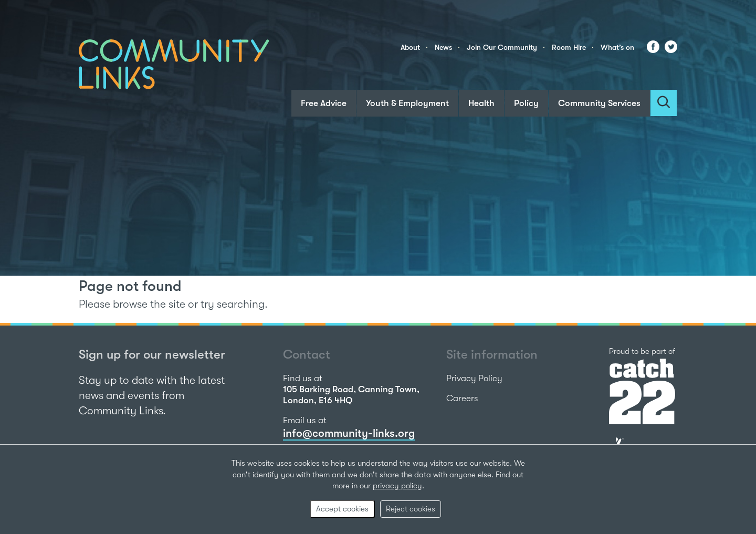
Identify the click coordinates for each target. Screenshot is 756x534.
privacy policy (397, 486)
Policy (526, 103)
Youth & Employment (407, 103)
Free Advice (324, 103)
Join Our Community (502, 47)
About (410, 47)
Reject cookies (411, 509)
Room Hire (569, 47)
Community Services (599, 103)
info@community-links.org (349, 433)
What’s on (617, 47)
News (443, 47)
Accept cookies (342, 509)
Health (481, 103)
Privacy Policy (474, 378)
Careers (462, 398)
